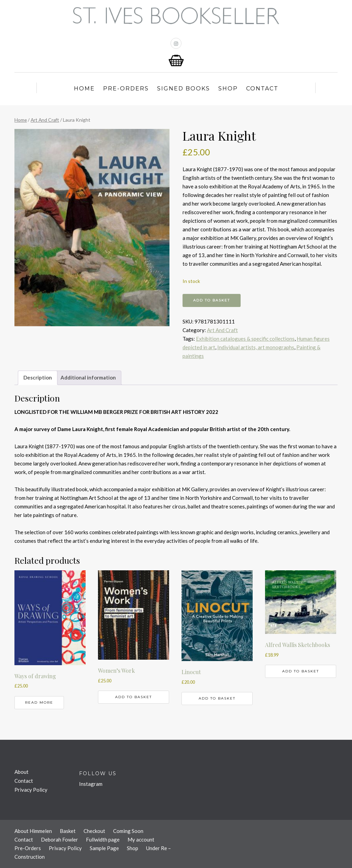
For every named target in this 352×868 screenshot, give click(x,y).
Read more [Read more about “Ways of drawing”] (39, 702)
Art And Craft (45, 120)
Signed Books (184, 89)
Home (84, 89)
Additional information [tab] (88, 377)
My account (141, 839)
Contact (262, 89)
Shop (228, 89)
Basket (68, 831)
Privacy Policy (31, 790)
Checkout (94, 831)
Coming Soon (128, 831)
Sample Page (104, 848)
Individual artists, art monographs (256, 347)
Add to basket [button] (134, 697)
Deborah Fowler (59, 839)
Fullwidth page (103, 839)
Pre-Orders (126, 89)
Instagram (91, 784)
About (21, 772)
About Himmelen (33, 831)
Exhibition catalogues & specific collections (245, 339)
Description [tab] (38, 377)
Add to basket (212, 300)
